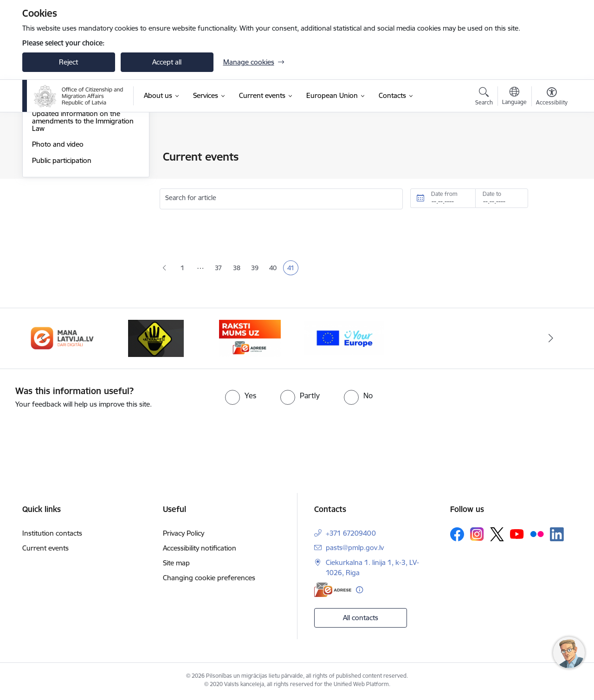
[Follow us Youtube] (517, 536)
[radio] (241, 397)
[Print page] (549, 153)
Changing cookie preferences (209, 580)
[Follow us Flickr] (537, 536)
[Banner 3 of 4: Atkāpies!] (156, 340)
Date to (492, 194)
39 (257, 269)
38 (239, 269)
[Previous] (44, 340)
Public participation (62, 260)
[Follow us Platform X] (497, 536)
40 (275, 269)
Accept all (167, 62)
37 (220, 269)
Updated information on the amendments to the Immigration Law (83, 221)
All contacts (361, 619)
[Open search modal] (484, 97)
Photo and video (58, 244)
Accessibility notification (200, 550)
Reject (68, 62)
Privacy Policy (184, 535)
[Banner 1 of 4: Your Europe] (344, 340)
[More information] (359, 592)
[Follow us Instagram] (477, 536)
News (40, 158)
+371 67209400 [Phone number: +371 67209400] (351, 535)
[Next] (551, 340)
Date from (444, 194)
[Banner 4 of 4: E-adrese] (250, 340)
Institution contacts (52, 535)
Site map (176, 565)
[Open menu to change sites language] (514, 97)
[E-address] (333, 592)
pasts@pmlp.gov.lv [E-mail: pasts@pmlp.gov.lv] (355, 549)
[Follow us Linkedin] (557, 536)
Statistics (45, 173)
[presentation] (77, 437)
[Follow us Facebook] (457, 536)
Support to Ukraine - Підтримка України (82, 193)
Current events (45, 550)
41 (293, 269)
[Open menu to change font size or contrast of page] (552, 97)
